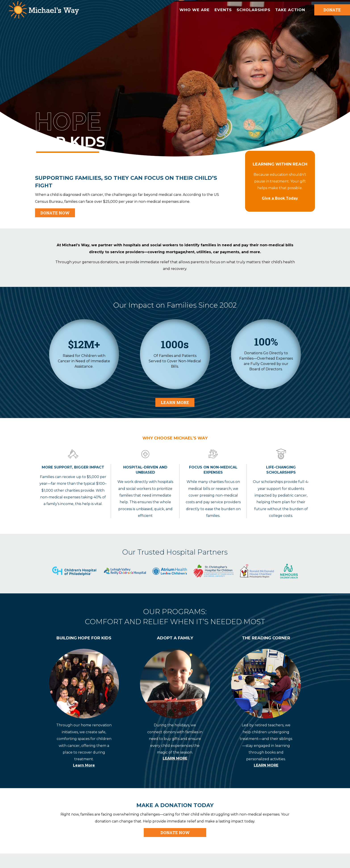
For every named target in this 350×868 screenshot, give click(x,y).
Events (223, 10)
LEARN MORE (175, 758)
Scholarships (253, 10)
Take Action (290, 10)
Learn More (175, 402)
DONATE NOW (55, 213)
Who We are (195, 10)
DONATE (332, 10)
